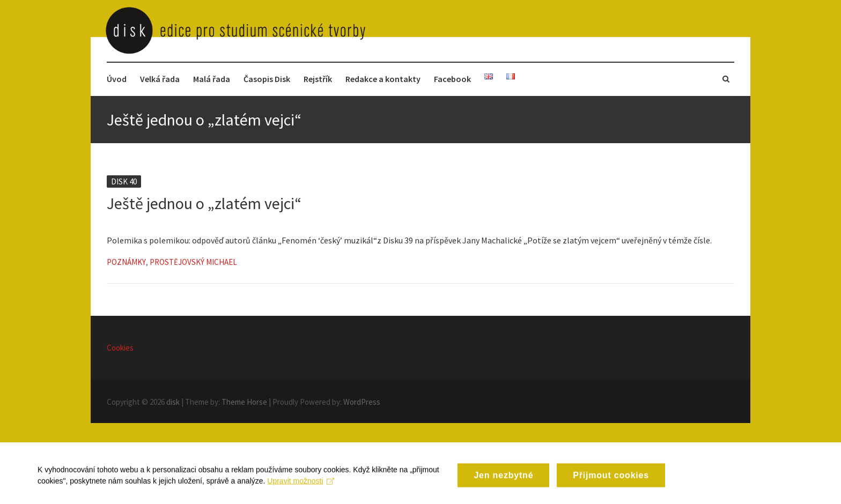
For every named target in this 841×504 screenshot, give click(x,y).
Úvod (117, 79)
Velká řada (160, 79)
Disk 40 (124, 181)
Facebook (452, 79)
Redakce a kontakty (383, 79)
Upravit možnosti (301, 486)
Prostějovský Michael (193, 262)
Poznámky (126, 262)
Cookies (120, 348)
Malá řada (212, 79)
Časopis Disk (267, 79)
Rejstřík (318, 79)
